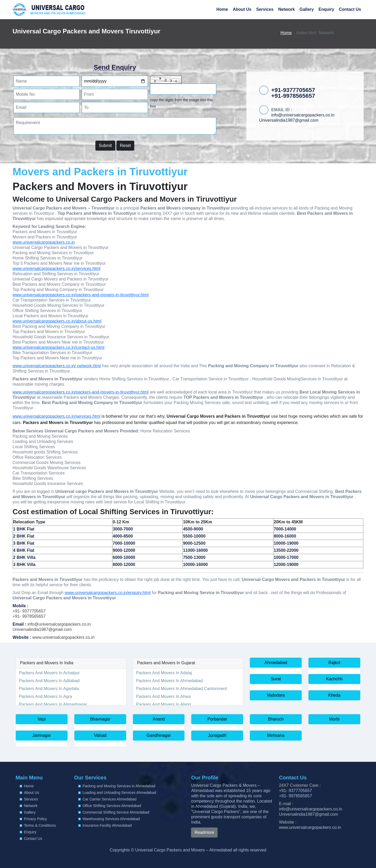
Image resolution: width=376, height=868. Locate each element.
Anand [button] (159, 719)
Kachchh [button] (334, 679)
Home (222, 9)
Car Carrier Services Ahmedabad (109, 799)
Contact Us (350, 9)
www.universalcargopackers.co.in (44, 242)
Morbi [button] (334, 719)
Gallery (307, 9)
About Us (242, 9)
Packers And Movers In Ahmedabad (169, 681)
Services (265, 9)
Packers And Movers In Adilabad (49, 681)
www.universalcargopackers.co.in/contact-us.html (58, 347)
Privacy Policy (35, 819)
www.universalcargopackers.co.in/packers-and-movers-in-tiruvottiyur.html (81, 295)
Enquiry (326, 9)
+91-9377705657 (293, 90)
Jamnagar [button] (42, 735)
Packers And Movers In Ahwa (163, 696)
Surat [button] (276, 679)
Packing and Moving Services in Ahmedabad (119, 786)
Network (287, 9)
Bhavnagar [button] (100, 719)
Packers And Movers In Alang (164, 704)
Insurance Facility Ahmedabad (107, 825)
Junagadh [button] (217, 735)
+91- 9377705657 (29, 611)
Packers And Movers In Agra (45, 696)
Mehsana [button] (276, 735)
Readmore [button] (204, 832)
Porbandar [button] (217, 719)
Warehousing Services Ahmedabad (111, 819)
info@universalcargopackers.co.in (303, 115)
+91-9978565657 (293, 96)
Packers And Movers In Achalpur (49, 673)
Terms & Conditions (40, 825)
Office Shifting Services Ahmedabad (112, 806)
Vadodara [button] (276, 695)
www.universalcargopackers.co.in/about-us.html (57, 321)
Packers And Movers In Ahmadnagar (53, 704)
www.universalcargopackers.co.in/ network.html (57, 366)
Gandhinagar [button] (159, 735)
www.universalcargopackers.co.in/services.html (56, 269)
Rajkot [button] (334, 663)
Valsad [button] (100, 735)
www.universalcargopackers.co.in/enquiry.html (108, 593)
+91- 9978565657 (29, 616)
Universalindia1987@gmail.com (289, 120)
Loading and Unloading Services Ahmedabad (119, 793)
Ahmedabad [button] (276, 663)
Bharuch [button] (276, 719)
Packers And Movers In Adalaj (164, 673)
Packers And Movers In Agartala (49, 689)
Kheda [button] (334, 695)
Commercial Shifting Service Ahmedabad (116, 812)
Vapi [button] (42, 719)
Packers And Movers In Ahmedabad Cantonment (182, 689)
